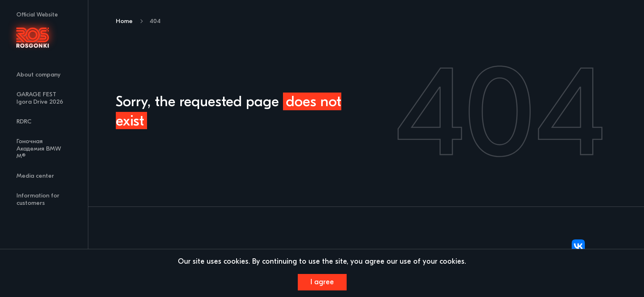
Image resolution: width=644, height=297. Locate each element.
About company (38, 75)
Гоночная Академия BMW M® (39, 149)
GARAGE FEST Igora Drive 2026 (40, 98)
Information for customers (38, 199)
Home (124, 21)
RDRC (24, 122)
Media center (35, 176)
